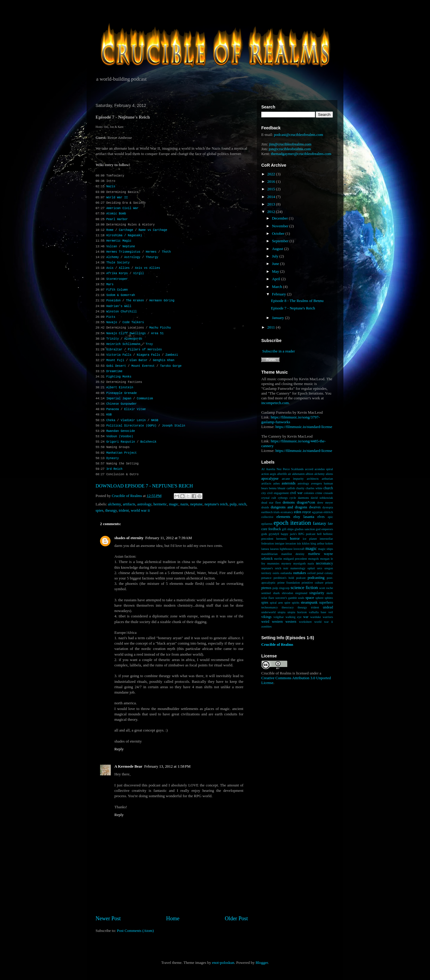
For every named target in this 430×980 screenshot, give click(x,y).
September (281, 241)
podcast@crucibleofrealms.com (298, 135)
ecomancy (287, 512)
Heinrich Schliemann (123, 344)
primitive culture (312, 583)
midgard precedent (295, 559)
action (265, 474)
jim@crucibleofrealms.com (290, 144)
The (129, 301)
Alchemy (113, 257)
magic (174, 504)
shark (276, 593)
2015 (272, 189)
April (277, 279)
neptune (196, 504)
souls (301, 598)
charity (300, 488)
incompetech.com (275, 403)
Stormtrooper (117, 279)
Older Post (236, 918)
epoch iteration (292, 523)
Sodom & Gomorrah (121, 295)
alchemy (115, 504)
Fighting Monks (119, 377)
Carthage (126, 230)
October (279, 233)
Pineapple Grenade (122, 393)
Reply (119, 749)
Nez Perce (283, 469)
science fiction (304, 587)
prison (329, 583)
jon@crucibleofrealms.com (290, 149)
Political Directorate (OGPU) (131, 426)
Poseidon (113, 301)
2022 (272, 174)
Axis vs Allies (148, 268)
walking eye (294, 617)
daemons (304, 498)
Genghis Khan (164, 360)
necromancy (324, 563)
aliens (329, 474)
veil (331, 612)
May (276, 271)
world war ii (140, 510)
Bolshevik (148, 442)
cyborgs (283, 498)
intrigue (279, 543)
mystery (286, 563)
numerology (298, 568)
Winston (113, 312)
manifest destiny (293, 554)
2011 (272, 327)
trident (124, 510)
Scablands (297, 469)
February (279, 294)
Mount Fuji (115, 360)
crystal (265, 498)
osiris (276, 573)
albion (309, 474)
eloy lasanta (304, 517)
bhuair (282, 488)
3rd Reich (114, 469)
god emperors (324, 529)
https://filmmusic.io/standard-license (304, 427)
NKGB (155, 420)
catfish (291, 488)
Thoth (166, 252)
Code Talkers (133, 322)
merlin (278, 559)
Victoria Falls (119, 355)
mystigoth (300, 563)
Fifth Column (117, 290)
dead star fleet (271, 503)
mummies (273, 563)
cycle (293, 498)
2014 (272, 197)
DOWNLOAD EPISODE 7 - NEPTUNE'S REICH (144, 486)
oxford (311, 573)
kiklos (306, 543)
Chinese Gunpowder (122, 404)
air (290, 474)
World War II (117, 198)
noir (286, 568)
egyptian (317, 512)
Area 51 (157, 333)
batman (328, 483)
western (291, 622)
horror (295, 538)
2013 (272, 204)
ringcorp (284, 588)
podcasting (316, 578)
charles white (314, 488)
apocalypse (270, 478)
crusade (328, 493)
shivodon (288, 593)
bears (265, 488)
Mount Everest (143, 366)
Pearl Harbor (117, 219)
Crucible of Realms (277, 644)
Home (173, 918)
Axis (110, 268)
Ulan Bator (139, 360)
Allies (124, 268)
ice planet (310, 539)
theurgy (111, 510)
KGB (109, 415)
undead (328, 607)
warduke (316, 617)
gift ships (288, 529)
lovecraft (299, 549)
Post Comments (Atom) (136, 931)
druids (265, 507)
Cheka (111, 420)
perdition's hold (284, 578)
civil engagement (278, 493)
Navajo (112, 322)
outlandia (286, 573)
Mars (110, 285)
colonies (309, 493)
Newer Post (108, 918)
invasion (291, 543)
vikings (266, 617)
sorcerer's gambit (286, 598)
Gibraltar (114, 350)
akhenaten (298, 474)
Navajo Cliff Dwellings (126, 333)
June (276, 264)
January (279, 318)
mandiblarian (269, 554)
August (278, 249)
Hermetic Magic (119, 241)
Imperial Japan (119, 399)
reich (242, 504)
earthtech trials (271, 512)
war (306, 617)
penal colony (325, 573)
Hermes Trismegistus (123, 252)
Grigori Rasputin (121, 442)
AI (263, 469)
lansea (265, 549)
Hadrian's (114, 306)
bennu (273, 488)
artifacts (129, 504)
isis (299, 543)
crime (319, 493)
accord (309, 469)
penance (266, 578)
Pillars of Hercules (145, 350)
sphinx (329, 598)
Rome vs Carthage (153, 230)
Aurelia (270, 469)
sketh (330, 593)
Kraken (139, 301)
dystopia (328, 507)
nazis (184, 504)
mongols (314, 559)
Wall (128, 306)
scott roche (326, 588)
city (264, 493)
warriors (328, 617)
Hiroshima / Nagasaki (124, 236)
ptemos (266, 588)
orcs (320, 568)
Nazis (111, 187)
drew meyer (325, 503)
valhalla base (317, 612)
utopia (282, 612)
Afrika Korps (117, 273)
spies (99, 510)
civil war (296, 493)
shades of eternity (129, 538)
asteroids (288, 483)
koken (329, 543)
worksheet (305, 622)
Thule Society (118, 263)
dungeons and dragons (289, 507)
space (310, 598)
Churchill (129, 312)
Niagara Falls (148, 355)
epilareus (267, 524)
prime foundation (289, 583)
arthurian (327, 479)
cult (274, 498)
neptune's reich (216, 504)
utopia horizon (297, 612)
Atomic (112, 214)
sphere (319, 598)
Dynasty (113, 458)
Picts (111, 317)
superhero (326, 603)
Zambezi (172, 355)
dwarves (315, 507)
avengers (316, 483)
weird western (272, 622)
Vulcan (112, 247)
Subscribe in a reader (278, 351)
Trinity (113, 339)
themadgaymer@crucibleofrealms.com (301, 154)
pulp (233, 504)
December (281, 218)
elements (283, 517)
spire (287, 603)
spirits (295, 603)
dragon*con (306, 502)
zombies (267, 627)
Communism (145, 399)
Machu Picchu (160, 328)
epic (330, 517)
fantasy (320, 523)
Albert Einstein (120, 388)
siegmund (301, 593)
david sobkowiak (322, 498)
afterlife (282, 474)
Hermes (151, 252)
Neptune (129, 247)
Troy (149, 344)
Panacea (113, 409)
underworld (268, 612)
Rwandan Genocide (121, 431)
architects (313, 479)
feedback (275, 529)
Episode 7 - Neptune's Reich (293, 308)
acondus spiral (324, 469)
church (328, 488)
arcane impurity (293, 479)
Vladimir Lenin (133, 420)
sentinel (266, 593)
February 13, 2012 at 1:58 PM (167, 766)
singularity (317, 593)
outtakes (299, 573)
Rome (110, 230)
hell (319, 534)
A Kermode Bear (128, 766)
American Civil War (122, 208)
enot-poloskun (223, 963)
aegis (273, 474)
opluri (311, 568)
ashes (277, 483)
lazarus (274, 549)
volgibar (278, 617)
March (278, 287)
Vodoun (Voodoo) (120, 437)
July (276, 256)
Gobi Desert (116, 366)
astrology (145, 504)
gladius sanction (305, 529)
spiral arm (276, 603)
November (281, 226)
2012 (272, 212)
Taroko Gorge (171, 366)
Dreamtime (114, 371)
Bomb (122, 214)
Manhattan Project (122, 453)
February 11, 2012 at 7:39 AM (169, 538)
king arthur (317, 543)
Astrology (132, 257)
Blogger (262, 963)
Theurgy (152, 257)
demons (289, 502)
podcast (301, 578)
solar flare (268, 598)
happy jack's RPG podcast (298, 534)
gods (264, 534)
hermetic (160, 504)
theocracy (288, 607)
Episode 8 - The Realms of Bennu (297, 301)
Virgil (139, 273)
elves (321, 517)
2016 (272, 181)
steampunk (309, 602)
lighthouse (286, 549)
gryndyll (274, 534)
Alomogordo (133, 339)
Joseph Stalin (173, 426)
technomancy (269, 607)
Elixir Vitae (135, 409)
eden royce (302, 512)
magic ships (325, 549)
